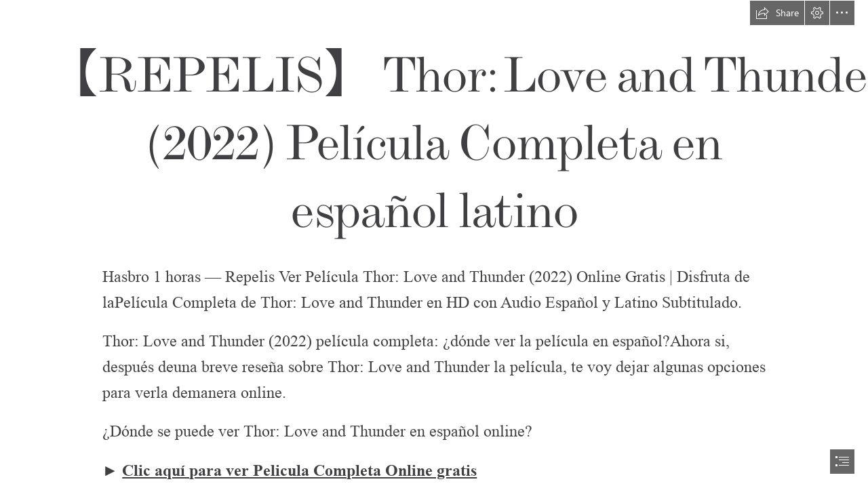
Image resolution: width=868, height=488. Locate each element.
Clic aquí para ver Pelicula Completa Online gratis (299, 470)
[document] (434, 244)
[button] (777, 13)
